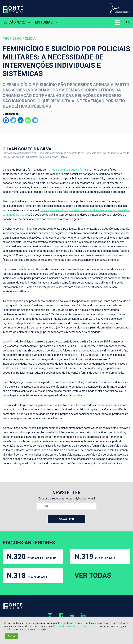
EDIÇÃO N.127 (15, 22)
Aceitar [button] (12, 636)
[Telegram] (35, 120)
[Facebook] (6, 120)
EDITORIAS (44, 22)
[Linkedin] (21, 120)
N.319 (95, 557)
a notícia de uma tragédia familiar (69, 170)
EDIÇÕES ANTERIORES (29, 543)
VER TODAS (93, 575)
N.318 (27, 576)
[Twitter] (13, 120)
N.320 (32, 557)
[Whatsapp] (28, 120)
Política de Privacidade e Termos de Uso (76, 626)
